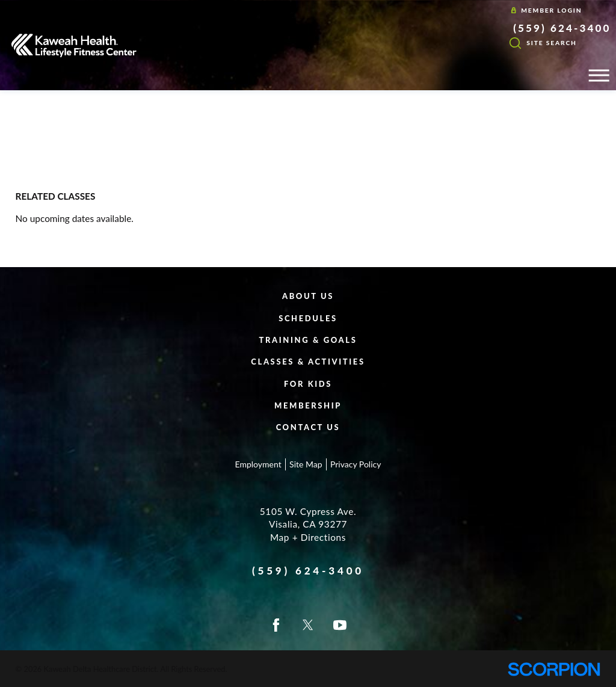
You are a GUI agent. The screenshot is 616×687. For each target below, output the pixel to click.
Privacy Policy (356, 464)
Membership (308, 405)
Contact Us (308, 427)
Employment (258, 464)
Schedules (308, 318)
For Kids (308, 384)
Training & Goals (308, 340)
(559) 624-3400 (562, 28)
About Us (308, 296)
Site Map (306, 464)
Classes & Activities (308, 362)
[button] (599, 75)
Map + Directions (308, 537)
